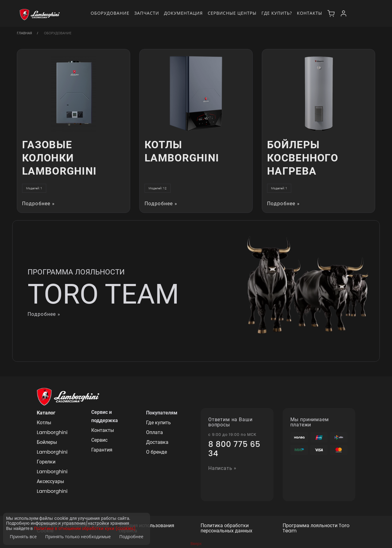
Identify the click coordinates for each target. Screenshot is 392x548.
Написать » (222, 469)
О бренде (156, 452)
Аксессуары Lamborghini (52, 486)
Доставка (157, 442)
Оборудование (110, 13)
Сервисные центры (232, 13)
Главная (24, 33)
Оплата (155, 432)
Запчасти (147, 13)
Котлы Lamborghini (182, 151)
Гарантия (102, 450)
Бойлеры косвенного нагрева (303, 158)
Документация (183, 13)
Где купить (158, 423)
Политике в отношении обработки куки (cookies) (85, 529)
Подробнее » (38, 204)
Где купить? (277, 13)
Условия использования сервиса (147, 528)
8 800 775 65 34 (234, 449)
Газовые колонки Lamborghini (59, 158)
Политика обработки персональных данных (226, 528)
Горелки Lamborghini (52, 467)
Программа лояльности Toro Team (316, 528)
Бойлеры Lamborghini (52, 447)
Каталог (46, 413)
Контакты (310, 13)
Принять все (23, 537)
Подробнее (131, 537)
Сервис (99, 440)
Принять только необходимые (78, 537)
